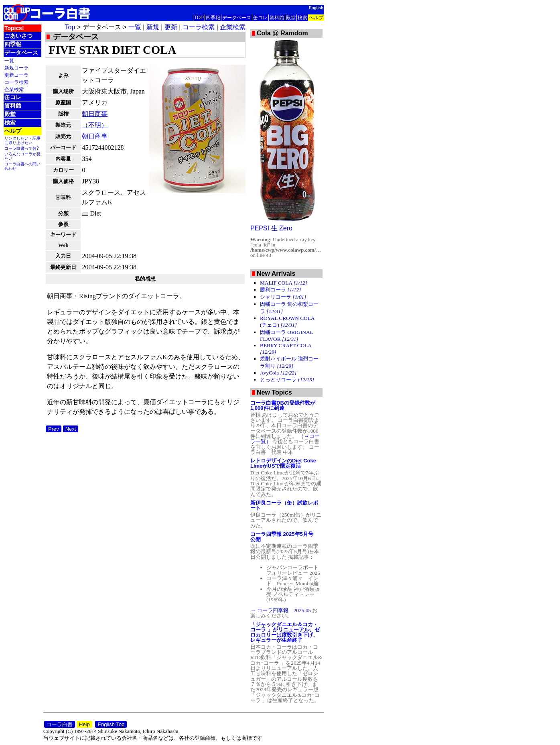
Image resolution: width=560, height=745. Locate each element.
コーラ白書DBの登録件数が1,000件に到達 (283, 405)
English (316, 8)
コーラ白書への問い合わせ (22, 166)
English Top (111, 724)
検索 (302, 18)
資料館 (277, 18)
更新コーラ (16, 75)
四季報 (213, 18)
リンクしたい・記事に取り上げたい (22, 140)
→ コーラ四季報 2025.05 (281, 610)
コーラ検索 (16, 82)
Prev (54, 429)
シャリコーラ (283, 297)
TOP (199, 18)
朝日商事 (95, 114)
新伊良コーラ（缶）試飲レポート (284, 505)
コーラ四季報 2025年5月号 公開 (284, 537)
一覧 (9, 60)
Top (70, 27)
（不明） (95, 125)
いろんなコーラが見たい (22, 156)
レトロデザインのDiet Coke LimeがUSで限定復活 (283, 463)
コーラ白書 (60, 724)
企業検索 (14, 89)
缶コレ (260, 18)
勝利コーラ (280, 290)
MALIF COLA (284, 283)
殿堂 (291, 18)
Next (71, 429)
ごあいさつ (18, 36)
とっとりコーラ (287, 380)
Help (84, 724)
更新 (171, 27)
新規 (153, 27)
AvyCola (278, 373)
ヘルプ (316, 18)
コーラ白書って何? (22, 148)
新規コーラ (16, 68)
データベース (237, 18)
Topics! (14, 28)
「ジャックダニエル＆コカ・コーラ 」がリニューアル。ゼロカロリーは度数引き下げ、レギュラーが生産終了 (285, 632)
